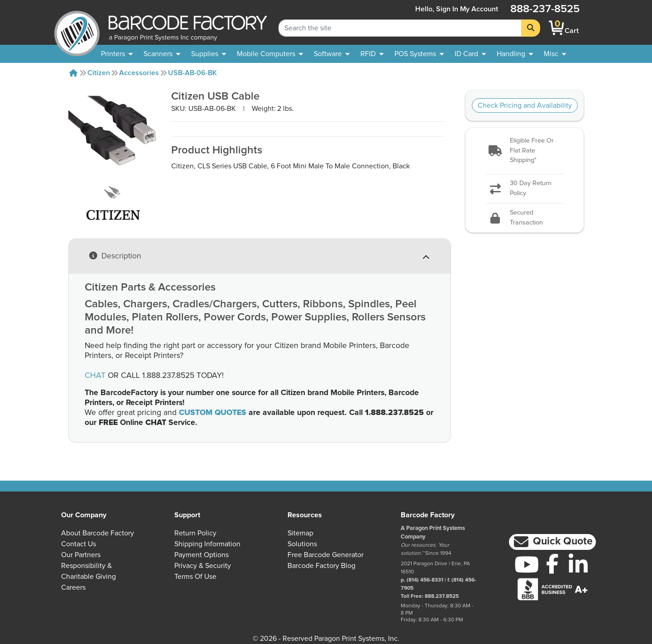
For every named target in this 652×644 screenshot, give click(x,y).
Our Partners (81, 555)
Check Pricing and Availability (525, 105)
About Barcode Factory (98, 533)
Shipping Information (207, 544)
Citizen (99, 73)
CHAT (95, 376)
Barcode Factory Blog (321, 566)
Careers (73, 587)
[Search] (531, 28)
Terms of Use (195, 577)
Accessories (139, 73)
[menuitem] (117, 54)
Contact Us (79, 544)
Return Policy (195, 533)
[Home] (73, 73)
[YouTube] (527, 564)
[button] (524, 151)
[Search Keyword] (400, 28)
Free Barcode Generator (326, 555)
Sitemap (300, 533)
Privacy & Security (203, 566)
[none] (555, 54)
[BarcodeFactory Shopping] (557, 28)
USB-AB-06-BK (192, 73)
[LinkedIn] (578, 564)
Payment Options (201, 555)
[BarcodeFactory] (77, 28)
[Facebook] (553, 563)
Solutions (302, 544)
